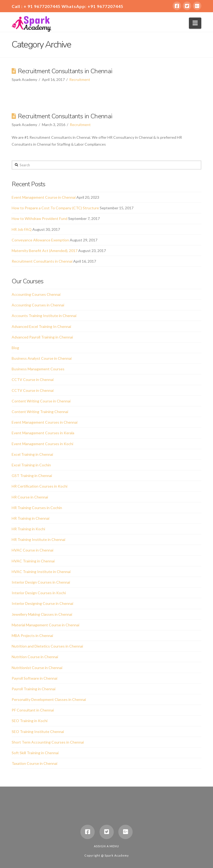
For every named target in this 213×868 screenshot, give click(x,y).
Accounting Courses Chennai (36, 294)
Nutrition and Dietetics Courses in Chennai (47, 646)
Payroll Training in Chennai (34, 689)
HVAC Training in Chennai (33, 561)
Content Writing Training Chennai (40, 412)
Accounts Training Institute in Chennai (44, 316)
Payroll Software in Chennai (34, 678)
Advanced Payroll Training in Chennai (42, 337)
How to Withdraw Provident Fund (40, 218)
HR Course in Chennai (30, 497)
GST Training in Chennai (32, 476)
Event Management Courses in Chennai (45, 422)
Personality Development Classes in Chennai (49, 699)
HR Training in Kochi (28, 529)
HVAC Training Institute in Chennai (41, 572)
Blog (15, 348)
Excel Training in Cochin (31, 465)
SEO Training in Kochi (30, 721)
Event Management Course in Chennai (44, 197)
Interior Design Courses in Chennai (41, 582)
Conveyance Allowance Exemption (40, 240)
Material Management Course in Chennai (45, 625)
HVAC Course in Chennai (32, 550)
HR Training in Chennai (31, 518)
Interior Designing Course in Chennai (42, 603)
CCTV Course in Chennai (33, 379)
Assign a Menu (106, 846)
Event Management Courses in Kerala (43, 433)
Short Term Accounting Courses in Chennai (48, 742)
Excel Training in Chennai (32, 454)
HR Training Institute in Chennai (38, 539)
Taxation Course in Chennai (34, 763)
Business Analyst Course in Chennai (42, 358)
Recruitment (80, 79)
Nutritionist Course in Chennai (37, 668)
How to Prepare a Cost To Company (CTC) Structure (55, 208)
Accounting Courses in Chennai (38, 305)
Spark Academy (117, 855)
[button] (195, 23)
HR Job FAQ (22, 229)
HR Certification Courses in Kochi (40, 486)
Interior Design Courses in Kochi (39, 593)
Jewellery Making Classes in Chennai (42, 614)
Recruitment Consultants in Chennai (65, 71)
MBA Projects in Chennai (32, 635)
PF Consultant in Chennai (33, 710)
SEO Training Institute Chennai (38, 732)
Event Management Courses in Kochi (42, 444)
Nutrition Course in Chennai (35, 657)
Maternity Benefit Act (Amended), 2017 (45, 251)
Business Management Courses (38, 369)
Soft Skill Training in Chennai (35, 753)
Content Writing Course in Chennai (41, 401)
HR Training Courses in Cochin (37, 508)
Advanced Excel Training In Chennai (41, 326)
